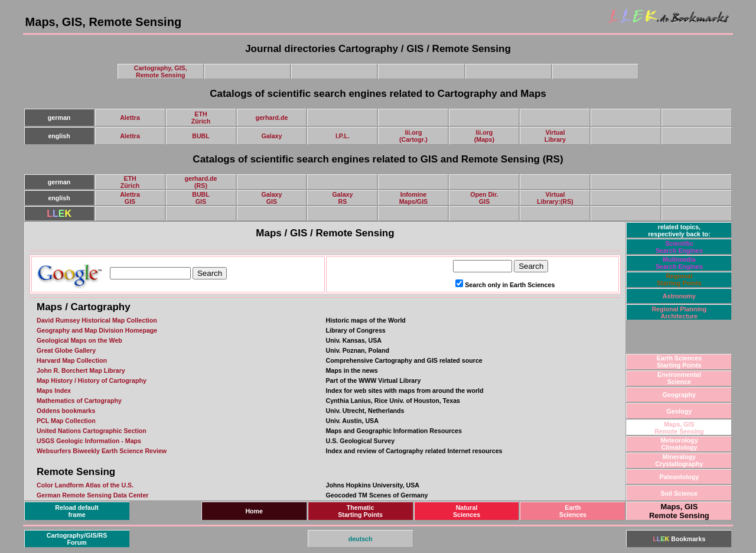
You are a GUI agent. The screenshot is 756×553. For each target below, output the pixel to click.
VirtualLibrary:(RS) (555, 198)
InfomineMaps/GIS (414, 198)
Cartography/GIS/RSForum (77, 539)
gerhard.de (271, 118)
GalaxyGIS (272, 198)
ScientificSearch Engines (679, 247)
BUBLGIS (201, 198)
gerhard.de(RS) (201, 182)
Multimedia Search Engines (679, 263)
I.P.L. (343, 136)
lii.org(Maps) (484, 136)
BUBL (201, 136)
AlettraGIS (130, 198)
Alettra (130, 118)
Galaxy (272, 136)
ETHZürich (201, 118)
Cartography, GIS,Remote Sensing (161, 71)
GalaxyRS (342, 198)
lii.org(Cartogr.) (413, 136)
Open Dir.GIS (484, 198)
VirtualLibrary (555, 136)
